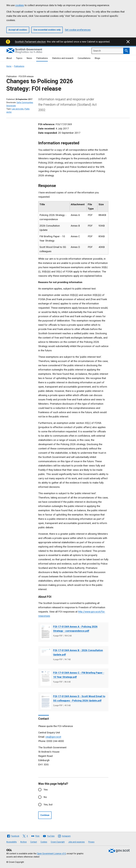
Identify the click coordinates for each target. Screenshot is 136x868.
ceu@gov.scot (53, 737)
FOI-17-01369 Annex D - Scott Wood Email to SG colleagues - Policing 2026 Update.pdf (79, 698)
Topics (19, 58)
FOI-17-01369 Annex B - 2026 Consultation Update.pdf (78, 652)
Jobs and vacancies (76, 842)
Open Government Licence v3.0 (51, 854)
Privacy (91, 842)
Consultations (84, 58)
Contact (34, 842)
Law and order (18, 109)
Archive (24, 842)
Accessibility (12, 842)
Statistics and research (63, 58)
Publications (42, 58)
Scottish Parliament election (30, 42)
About (9, 58)
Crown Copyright (58, 842)
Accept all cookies (18, 30)
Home (9, 66)
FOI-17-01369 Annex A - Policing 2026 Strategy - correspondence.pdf (75, 629)
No (45, 797)
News (29, 58)
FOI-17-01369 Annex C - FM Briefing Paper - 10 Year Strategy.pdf (79, 675)
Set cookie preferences (78, 30)
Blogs (97, 58)
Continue (45, 815)
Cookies (44, 842)
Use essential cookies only (47, 30)
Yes (46, 790)
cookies (20, 5)
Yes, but (48, 804)
